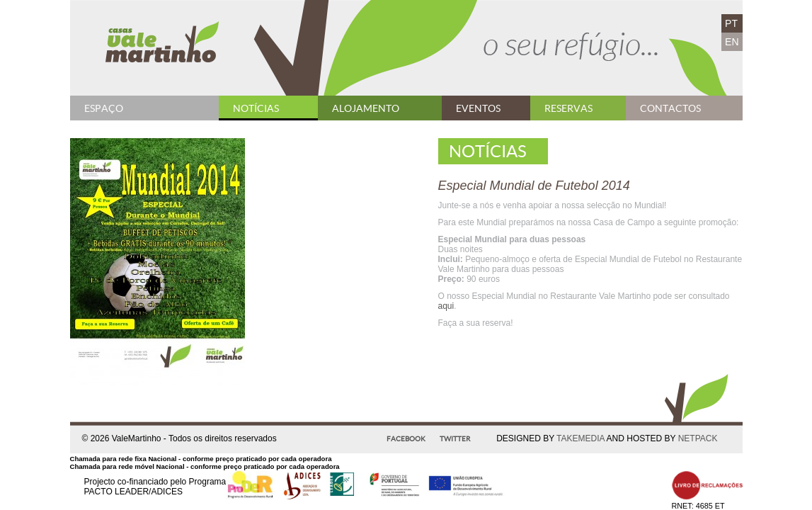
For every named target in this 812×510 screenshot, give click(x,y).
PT (731, 23)
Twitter (455, 439)
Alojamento (366, 108)
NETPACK (698, 438)
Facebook (406, 439)
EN (732, 42)
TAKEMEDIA (581, 438)
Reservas (568, 108)
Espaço (104, 108)
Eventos (478, 108)
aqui (446, 306)
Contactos (670, 108)
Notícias (256, 108)
